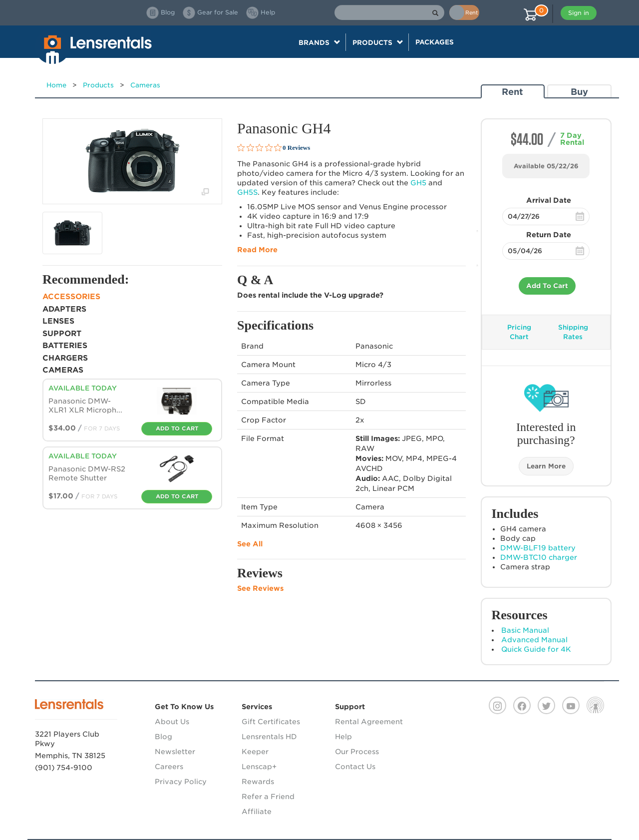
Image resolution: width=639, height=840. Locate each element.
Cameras (145, 85)
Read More (257, 250)
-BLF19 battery (538, 548)
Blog (163, 737)
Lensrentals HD (269, 737)
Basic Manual (525, 630)
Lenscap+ (259, 767)
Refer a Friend (268, 797)
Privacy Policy (181, 782)
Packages (435, 42)
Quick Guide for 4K (536, 649)
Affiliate (257, 812)
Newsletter (175, 752)
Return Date (549, 235)
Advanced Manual (534, 640)
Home (56, 85)
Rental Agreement (369, 722)
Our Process (357, 752)
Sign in (579, 13)
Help (343, 737)
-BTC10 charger (539, 557)
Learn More (546, 466)
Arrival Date (549, 200)
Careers (169, 767)
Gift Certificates (271, 722)
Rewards (258, 782)
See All (250, 544)
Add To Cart (547, 286)
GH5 (418, 183)
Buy (579, 92)
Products (98, 85)
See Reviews (260, 588)
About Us (172, 722)
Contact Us (355, 767)
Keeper (255, 752)
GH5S (247, 192)
